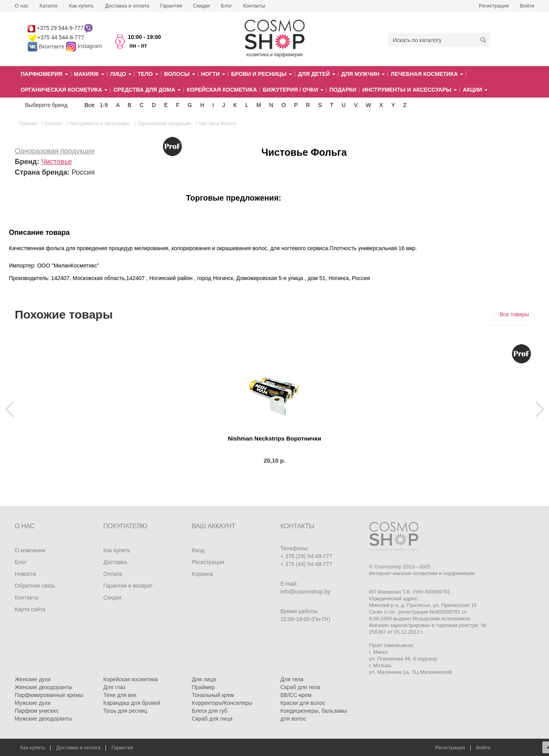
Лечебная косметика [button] (427, 74)
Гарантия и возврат (128, 586)
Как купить (81, 6)
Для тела (292, 679)
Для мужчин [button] (363, 74)
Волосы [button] (180, 74)
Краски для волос (303, 703)
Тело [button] (148, 74)
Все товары (515, 314)
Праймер (204, 687)
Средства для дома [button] (147, 90)
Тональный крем (213, 695)
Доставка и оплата (127, 6)
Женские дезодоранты (44, 687)
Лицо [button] (121, 74)
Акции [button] (475, 90)
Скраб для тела (300, 687)
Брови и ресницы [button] (262, 74)
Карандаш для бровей (132, 703)
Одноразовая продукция (55, 151)
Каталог (49, 6)
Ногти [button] (213, 74)
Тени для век (120, 695)
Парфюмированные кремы (49, 695)
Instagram (90, 46)
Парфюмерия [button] (44, 74)
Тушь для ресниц (125, 711)
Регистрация (494, 6)
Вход (198, 550)
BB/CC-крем (296, 695)
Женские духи (33, 679)
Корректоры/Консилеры (222, 703)
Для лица (204, 679)
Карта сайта (30, 609)
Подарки (343, 90)
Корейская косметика (222, 90)
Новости (26, 574)
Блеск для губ (210, 711)
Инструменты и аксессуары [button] (410, 90)
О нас (22, 6)
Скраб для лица (212, 719)
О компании (30, 550)
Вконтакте (47, 46)
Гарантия (171, 6)
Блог (226, 6)
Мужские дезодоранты (44, 719)
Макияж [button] (89, 74)
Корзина (202, 574)
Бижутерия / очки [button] (293, 90)
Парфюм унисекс (37, 711)
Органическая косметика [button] (64, 90)
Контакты (254, 6)
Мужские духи (33, 703)
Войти (527, 6)
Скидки (201, 6)
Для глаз (115, 687)
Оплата (113, 574)
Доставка (115, 562)
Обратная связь (35, 586)
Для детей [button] (317, 74)
